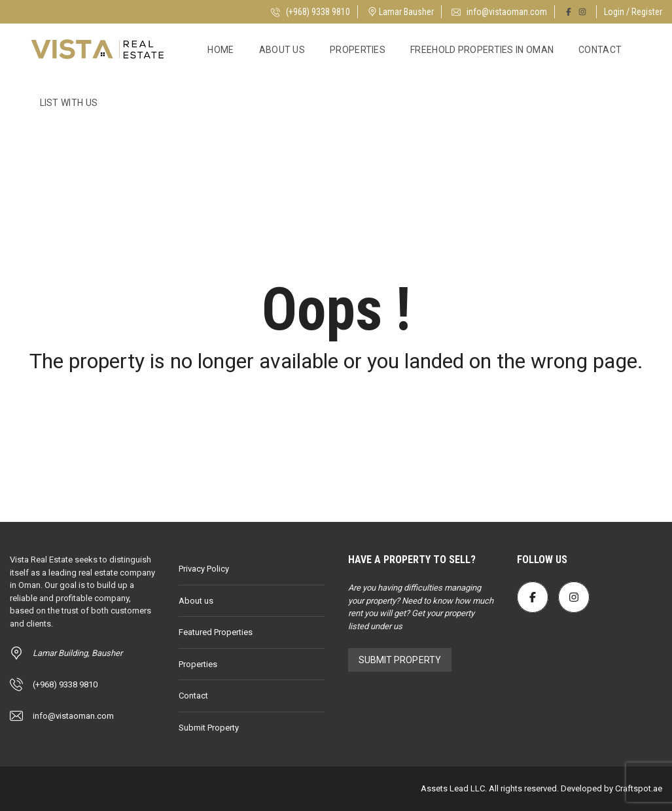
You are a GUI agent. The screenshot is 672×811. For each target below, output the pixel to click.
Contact (600, 50)
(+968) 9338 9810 (310, 12)
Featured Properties (216, 632)
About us (282, 50)
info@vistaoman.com (499, 12)
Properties (358, 50)
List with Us (69, 103)
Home (221, 50)
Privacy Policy (204, 569)
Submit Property (209, 728)
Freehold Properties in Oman (482, 50)
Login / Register (633, 12)
